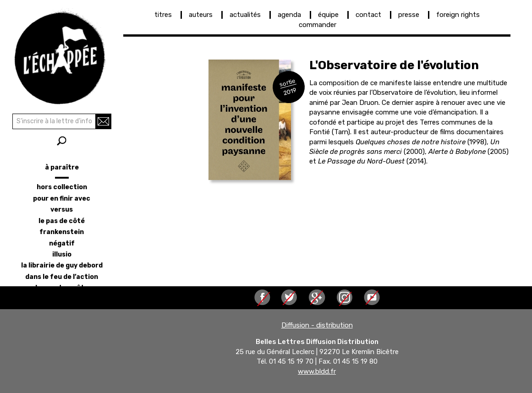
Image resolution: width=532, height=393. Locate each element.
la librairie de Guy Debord (62, 265)
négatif (62, 243)
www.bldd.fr (317, 371)
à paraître (62, 167)
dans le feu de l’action (62, 277)
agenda (289, 15)
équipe (328, 15)
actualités (245, 15)
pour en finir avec (62, 199)
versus (62, 210)
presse (409, 15)
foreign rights (458, 15)
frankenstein (62, 232)
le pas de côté (62, 221)
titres (163, 15)
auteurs (201, 15)
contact (368, 15)
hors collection (62, 187)
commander (318, 25)
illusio (62, 254)
